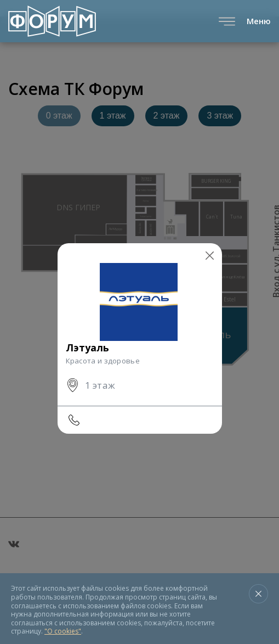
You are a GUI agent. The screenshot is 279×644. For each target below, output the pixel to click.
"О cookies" (63, 631)
